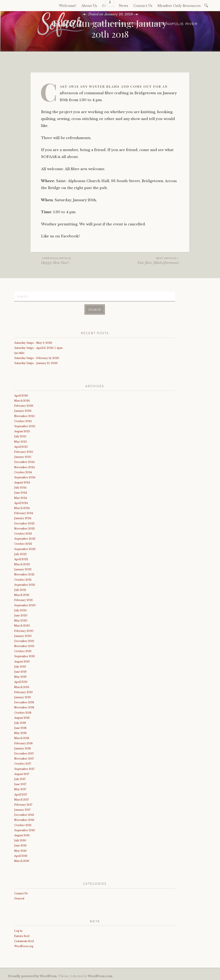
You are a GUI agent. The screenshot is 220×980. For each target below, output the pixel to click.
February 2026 (24, 405)
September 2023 (25, 538)
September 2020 (25, 605)
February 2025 (24, 451)
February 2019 (23, 692)
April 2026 (21, 395)
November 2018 (24, 707)
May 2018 (20, 733)
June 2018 (20, 728)
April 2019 (21, 681)
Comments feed (24, 941)
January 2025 (23, 457)
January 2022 (23, 569)
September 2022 (25, 548)
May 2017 (20, 789)
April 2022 (21, 559)
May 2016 (20, 850)
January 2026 (23, 410)
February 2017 (23, 804)
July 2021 (20, 589)
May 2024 (21, 497)
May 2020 (21, 620)
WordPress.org (24, 946)
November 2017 (24, 758)
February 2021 (23, 600)
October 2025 (23, 421)
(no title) (19, 353)
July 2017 (20, 779)
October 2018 (23, 712)
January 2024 (23, 518)
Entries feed (22, 935)
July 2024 (20, 487)
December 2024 (24, 462)
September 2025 (25, 426)
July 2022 (20, 554)
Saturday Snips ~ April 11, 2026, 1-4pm (38, 347)
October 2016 (23, 825)
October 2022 (23, 543)
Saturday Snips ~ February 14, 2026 (37, 358)
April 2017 (21, 794)
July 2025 (20, 436)
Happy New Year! (75, 261)
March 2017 (22, 799)
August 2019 (22, 661)
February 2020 (24, 630)
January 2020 (23, 635)
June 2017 (20, 784)
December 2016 (24, 814)
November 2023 (24, 528)
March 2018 (22, 738)
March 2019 (22, 687)
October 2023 (23, 533)
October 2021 (23, 579)
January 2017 (22, 809)
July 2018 (20, 722)
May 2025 (21, 441)
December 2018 (24, 702)
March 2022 (22, 564)
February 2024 (24, 513)
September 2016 (25, 830)
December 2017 (24, 753)
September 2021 (25, 584)
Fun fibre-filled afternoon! (145, 261)
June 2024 (21, 492)
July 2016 (20, 840)
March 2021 (22, 595)
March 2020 (22, 625)
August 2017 (22, 773)
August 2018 (22, 717)
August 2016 (22, 835)
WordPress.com (100, 976)
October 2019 (23, 651)
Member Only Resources (179, 6)
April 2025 (21, 446)
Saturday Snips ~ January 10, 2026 (36, 363)
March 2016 (22, 861)
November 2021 (24, 574)
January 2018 (23, 748)
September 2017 (24, 768)
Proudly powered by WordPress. (33, 976)
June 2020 (21, 615)
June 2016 (20, 845)
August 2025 (22, 431)
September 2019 (25, 656)
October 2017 (23, 763)
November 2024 (24, 467)
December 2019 (24, 641)
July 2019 (20, 666)
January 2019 (23, 697)
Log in (18, 930)
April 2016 (21, 855)
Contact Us (21, 893)
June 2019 (20, 671)
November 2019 (24, 646)
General (19, 898)
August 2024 (22, 482)
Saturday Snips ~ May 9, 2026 (33, 342)
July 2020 (20, 610)
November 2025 (24, 415)
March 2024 (22, 508)
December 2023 (24, 523)
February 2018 (23, 743)
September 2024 (25, 477)
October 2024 (23, 472)
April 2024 (21, 503)
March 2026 (22, 400)
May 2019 (20, 676)
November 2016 (24, 820)
